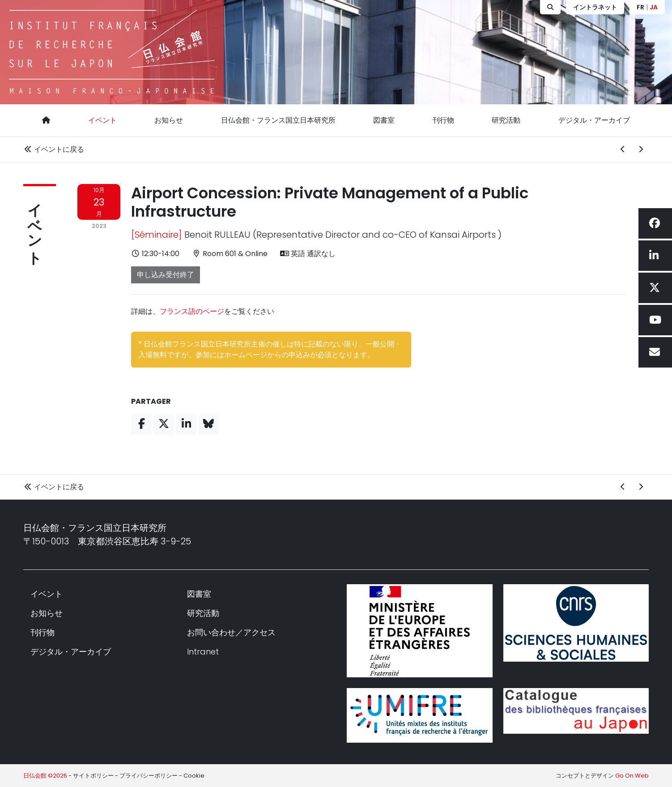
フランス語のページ (192, 311)
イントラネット (595, 7)
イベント (102, 120)
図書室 (384, 120)
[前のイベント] (623, 150)
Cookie (194, 776)
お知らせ (169, 120)
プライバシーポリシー (149, 776)
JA (654, 7)
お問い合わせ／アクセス (231, 632)
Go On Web (632, 776)
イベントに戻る (54, 149)
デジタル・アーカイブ (594, 120)
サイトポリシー (93, 776)
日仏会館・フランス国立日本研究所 (278, 120)
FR (640, 7)
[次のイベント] (641, 150)
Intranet (203, 652)
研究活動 (506, 120)
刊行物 (443, 120)
